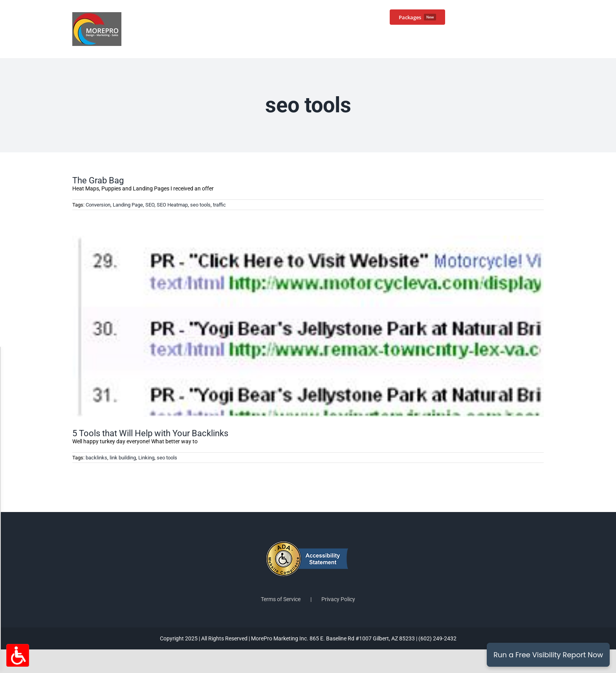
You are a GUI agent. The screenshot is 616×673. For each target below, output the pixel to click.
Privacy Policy (338, 599)
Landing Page (128, 205)
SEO (150, 205)
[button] (531, 16)
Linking (146, 458)
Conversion (98, 205)
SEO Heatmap (172, 205)
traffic (219, 205)
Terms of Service (281, 599)
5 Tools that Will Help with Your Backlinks (150, 433)
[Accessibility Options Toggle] (18, 655)
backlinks (96, 458)
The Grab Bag (98, 180)
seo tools (200, 205)
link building (123, 458)
